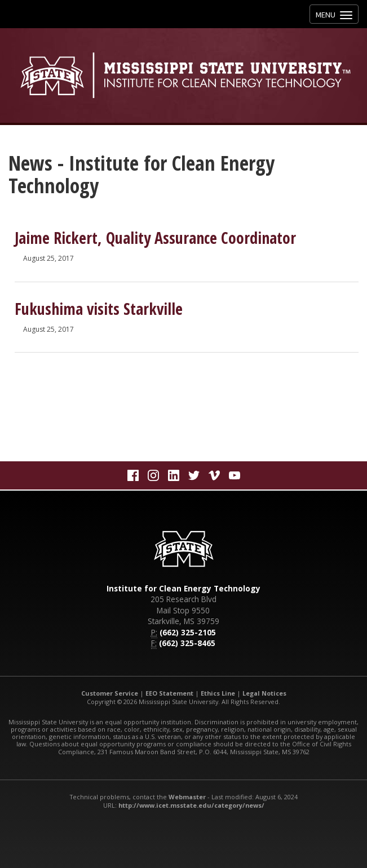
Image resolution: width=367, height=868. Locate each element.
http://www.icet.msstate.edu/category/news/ (191, 805)
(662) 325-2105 (188, 632)
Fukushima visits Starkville (99, 309)
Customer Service (110, 693)
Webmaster (187, 797)
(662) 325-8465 (187, 643)
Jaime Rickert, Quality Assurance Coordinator (155, 238)
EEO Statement (169, 693)
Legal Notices (264, 693)
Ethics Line (218, 693)
